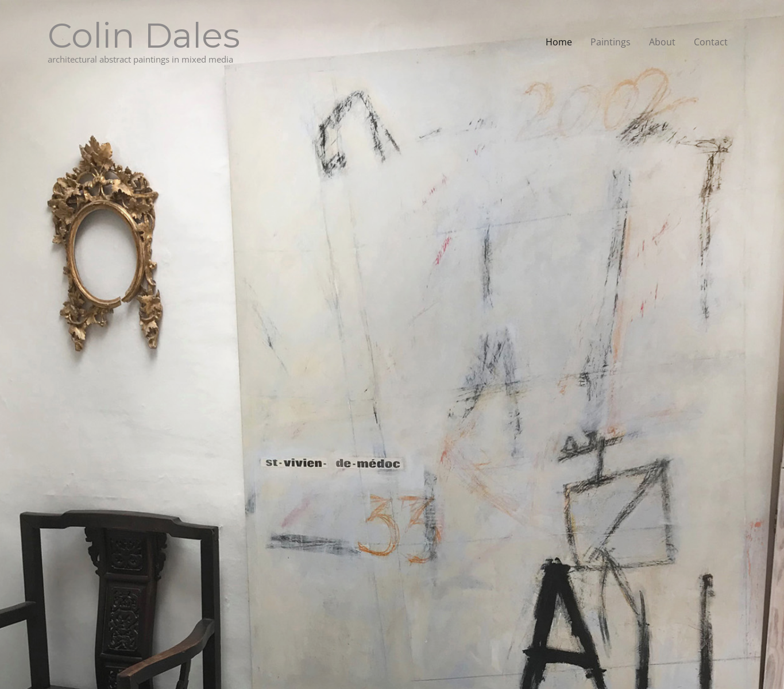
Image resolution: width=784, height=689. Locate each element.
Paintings (611, 42)
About (662, 42)
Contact (711, 42)
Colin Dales (144, 35)
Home (559, 42)
